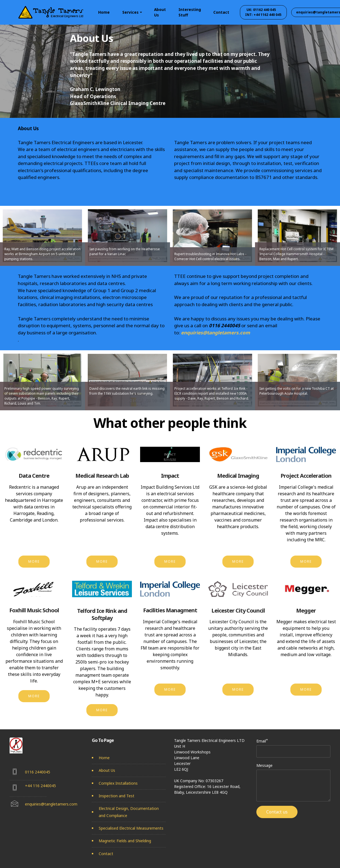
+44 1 (30, 786)
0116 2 (31, 772)
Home (104, 12)
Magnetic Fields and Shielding (125, 841)
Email (261, 741)
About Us (160, 12)
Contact (221, 12)
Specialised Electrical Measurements (131, 828)
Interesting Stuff (190, 12)
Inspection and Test (117, 796)
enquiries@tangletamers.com (216, 333)
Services (130, 12)
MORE (34, 561)
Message (264, 765)
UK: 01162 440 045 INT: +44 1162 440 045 (264, 12)
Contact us (277, 812)
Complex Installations (118, 783)
